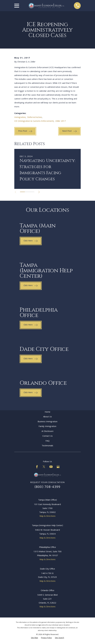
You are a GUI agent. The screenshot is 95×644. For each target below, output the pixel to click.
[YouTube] (51, 467)
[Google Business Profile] (58, 467)
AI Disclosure (47, 431)
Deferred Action (35, 117)
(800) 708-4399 (48, 487)
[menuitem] (34, 638)
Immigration (20, 117)
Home (47, 412)
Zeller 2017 (61, 121)
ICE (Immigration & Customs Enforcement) (34, 121)
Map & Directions (47, 516)
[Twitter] (44, 467)
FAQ (47, 441)
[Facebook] (37, 467)
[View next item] (39, 192)
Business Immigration (47, 422)
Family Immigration (47, 427)
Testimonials (47, 446)
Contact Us (47, 436)
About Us (47, 417)
